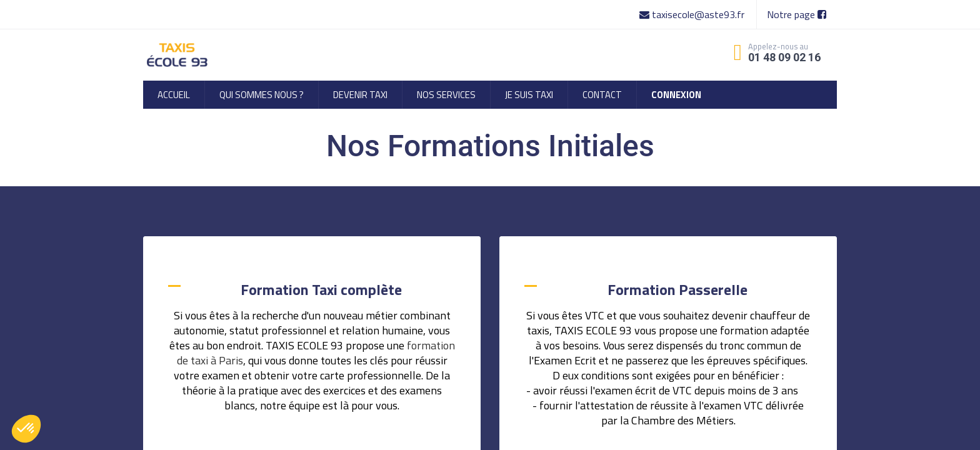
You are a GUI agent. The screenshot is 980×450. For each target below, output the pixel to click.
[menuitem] (174, 95)
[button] (26, 429)
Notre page (797, 14)
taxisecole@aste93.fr (693, 14)
